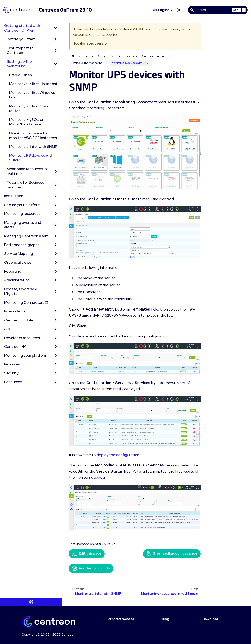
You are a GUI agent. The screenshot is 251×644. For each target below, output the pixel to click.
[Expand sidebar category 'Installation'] (56, 196)
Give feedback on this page (172, 554)
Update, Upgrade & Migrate (21, 291)
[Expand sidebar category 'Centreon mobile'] (56, 320)
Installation (14, 196)
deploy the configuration (118, 455)
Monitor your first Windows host (32, 95)
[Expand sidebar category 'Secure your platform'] (56, 205)
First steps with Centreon (20, 50)
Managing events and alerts (23, 225)
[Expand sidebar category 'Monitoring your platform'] (56, 356)
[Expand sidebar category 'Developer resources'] (56, 338)
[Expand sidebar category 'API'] (56, 329)
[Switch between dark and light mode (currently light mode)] (179, 10)
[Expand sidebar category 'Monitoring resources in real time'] (56, 171)
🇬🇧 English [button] (161, 10)
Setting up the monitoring (19, 64)
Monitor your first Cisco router (29, 108)
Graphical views (18, 262)
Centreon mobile (19, 320)
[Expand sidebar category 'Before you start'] (56, 39)
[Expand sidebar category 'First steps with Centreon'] (56, 50)
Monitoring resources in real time (27, 171)
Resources (13, 382)
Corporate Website (120, 619)
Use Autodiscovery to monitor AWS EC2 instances (33, 135)
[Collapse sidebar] (31, 602)
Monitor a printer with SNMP (33, 147)
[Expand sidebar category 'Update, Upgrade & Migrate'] (56, 291)
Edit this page (87, 554)
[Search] (218, 10)
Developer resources (22, 338)
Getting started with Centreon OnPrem (22, 28)
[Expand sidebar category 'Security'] (56, 373)
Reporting (13, 271)
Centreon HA (15, 346)
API (7, 329)
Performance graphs (22, 245)
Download (210, 619)
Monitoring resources (22, 213)
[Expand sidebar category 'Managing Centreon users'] (56, 236)
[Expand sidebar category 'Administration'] (56, 280)
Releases (12, 364)
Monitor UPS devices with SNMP (31, 158)
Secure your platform (22, 205)
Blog (165, 619)
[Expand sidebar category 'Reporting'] (56, 271)
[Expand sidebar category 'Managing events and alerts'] (56, 225)
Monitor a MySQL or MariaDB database (26, 122)
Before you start (21, 39)
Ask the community (91, 568)
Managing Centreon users (26, 236)
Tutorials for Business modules (25, 185)
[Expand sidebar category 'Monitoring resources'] (56, 214)
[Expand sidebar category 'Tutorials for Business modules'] (56, 185)
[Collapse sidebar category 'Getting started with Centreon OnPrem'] (56, 28)
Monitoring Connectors (26, 302)
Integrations (15, 311)
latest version (97, 44)
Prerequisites (20, 75)
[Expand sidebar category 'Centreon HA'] (56, 347)
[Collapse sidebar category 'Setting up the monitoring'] (56, 64)
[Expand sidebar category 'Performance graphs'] (56, 245)
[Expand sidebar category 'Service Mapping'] (56, 254)
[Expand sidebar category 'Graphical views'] (56, 262)
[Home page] (73, 56)
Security (11, 373)
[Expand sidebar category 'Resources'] (56, 382)
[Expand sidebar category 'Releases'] (56, 364)
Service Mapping (18, 254)
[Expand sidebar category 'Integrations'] (56, 311)
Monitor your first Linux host (33, 84)
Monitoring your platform (26, 355)
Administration (17, 280)
